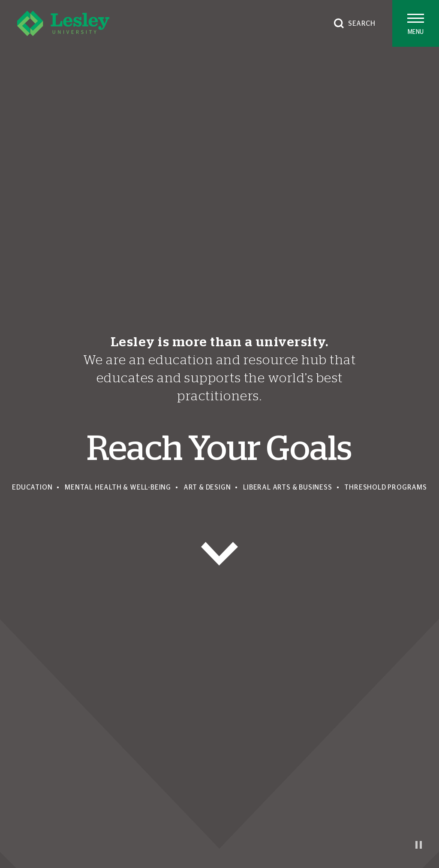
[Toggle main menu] (416, 23)
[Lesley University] (63, 23)
